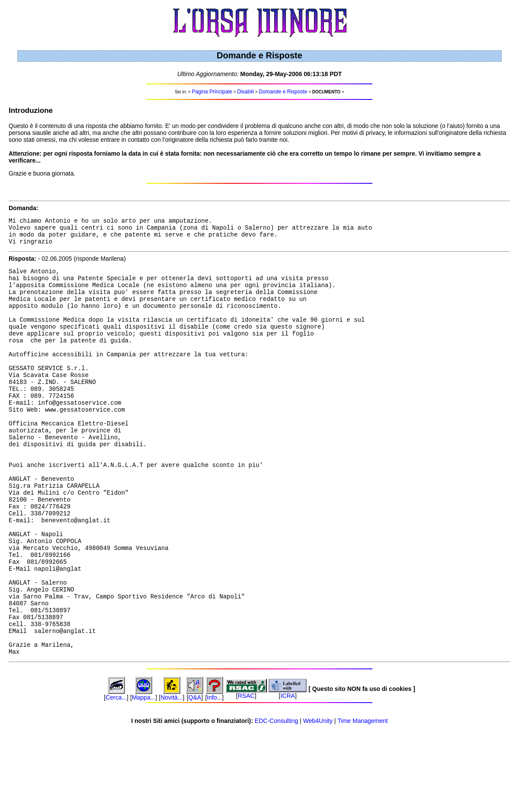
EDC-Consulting (276, 799)
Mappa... (144, 775)
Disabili (245, 92)
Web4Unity (318, 799)
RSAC (246, 774)
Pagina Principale (212, 92)
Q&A (195, 775)
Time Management (363, 799)
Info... (214, 775)
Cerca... (116, 775)
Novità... (171, 775)
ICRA (287, 774)
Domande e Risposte (283, 92)
